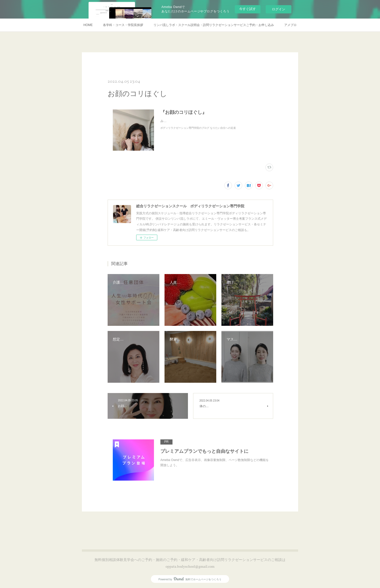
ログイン (279, 9)
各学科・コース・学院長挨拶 (123, 25)
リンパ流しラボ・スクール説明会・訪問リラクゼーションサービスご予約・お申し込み (214, 25)
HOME (88, 25)
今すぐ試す (248, 9)
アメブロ (290, 25)
